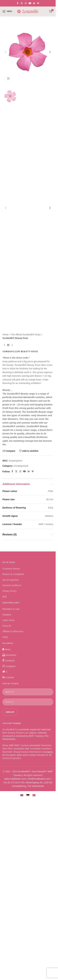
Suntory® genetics (12, 936)
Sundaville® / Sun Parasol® (32, 950)
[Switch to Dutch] (34, 973)
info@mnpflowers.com (39, 957)
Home (5, 513)
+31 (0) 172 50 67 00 (13, 961)
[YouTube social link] (30, 3)
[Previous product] (4, 523)
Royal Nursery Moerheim (27, 930)
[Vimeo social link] (38, 3)
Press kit (7, 804)
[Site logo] (28, 11)
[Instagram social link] (26, 3)
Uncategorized (21, 644)
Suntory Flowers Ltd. (18, 911)
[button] (6, 141)
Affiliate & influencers (13, 810)
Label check (8, 798)
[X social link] (22, 3)
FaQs (5, 815)
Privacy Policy (9, 769)
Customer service (11, 747)
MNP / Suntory (22, 924)
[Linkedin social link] (34, 3)
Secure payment (11, 758)
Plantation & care (11, 787)
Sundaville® (8, 908)
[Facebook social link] (18, 3)
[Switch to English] (22, 973)
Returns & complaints (13, 752)
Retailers (7, 793)
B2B (5, 775)
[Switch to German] (28, 973)
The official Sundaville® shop (26, 513)
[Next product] (12, 523)
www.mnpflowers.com (15, 957)
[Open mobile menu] (7, 11)
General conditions (12, 764)
